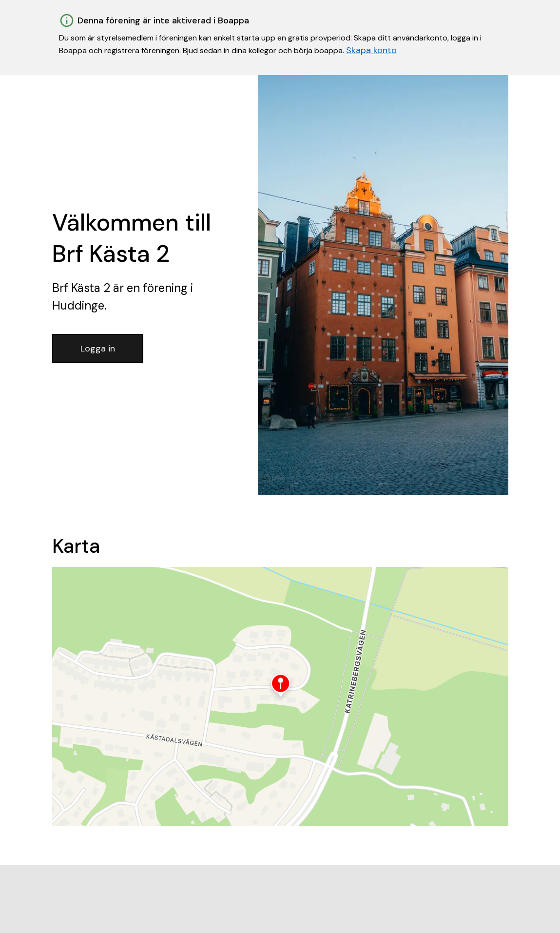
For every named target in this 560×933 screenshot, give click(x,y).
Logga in (98, 349)
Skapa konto (371, 50)
